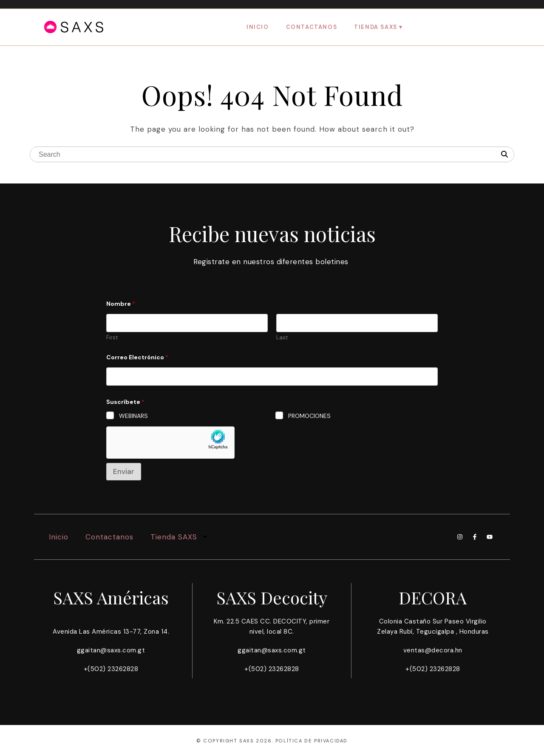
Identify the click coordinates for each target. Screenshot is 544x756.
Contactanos (312, 27)
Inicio (258, 27)
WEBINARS (133, 416)
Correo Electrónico (137, 357)
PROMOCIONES (309, 416)
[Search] (504, 155)
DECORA (433, 597)
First (112, 338)
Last (282, 338)
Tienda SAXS (376, 27)
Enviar (124, 471)
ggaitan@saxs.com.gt (111, 650)
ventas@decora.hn (433, 650)
